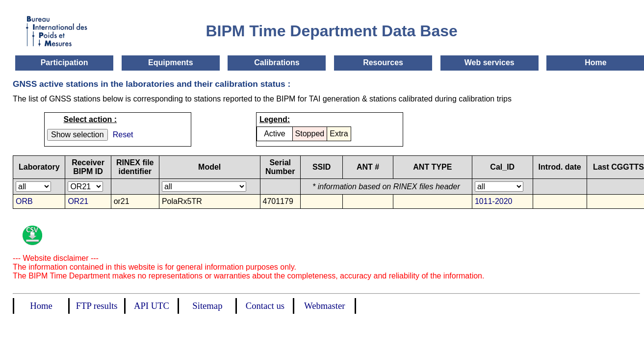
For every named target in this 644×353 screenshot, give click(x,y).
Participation (64, 63)
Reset (123, 135)
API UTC (152, 306)
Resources (383, 63)
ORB (24, 201)
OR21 (78, 201)
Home (595, 63)
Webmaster (324, 306)
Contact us (265, 306)
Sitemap (207, 306)
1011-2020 (494, 201)
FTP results (97, 306)
